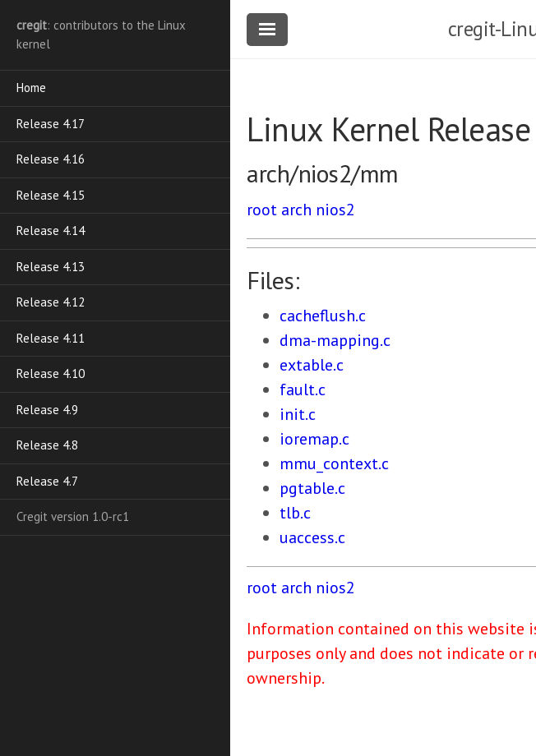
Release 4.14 (51, 230)
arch (296, 210)
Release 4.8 (47, 445)
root (262, 210)
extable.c (312, 365)
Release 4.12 (51, 302)
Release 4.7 (47, 481)
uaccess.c (312, 537)
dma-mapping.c (335, 340)
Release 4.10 (51, 373)
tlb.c (295, 513)
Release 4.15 (51, 195)
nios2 (335, 210)
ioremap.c (314, 439)
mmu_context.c (334, 463)
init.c (298, 414)
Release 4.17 (51, 124)
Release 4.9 (47, 410)
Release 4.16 (51, 159)
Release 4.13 (51, 267)
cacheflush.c (323, 316)
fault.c (303, 390)
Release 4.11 (51, 338)
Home (31, 88)
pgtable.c (312, 488)
